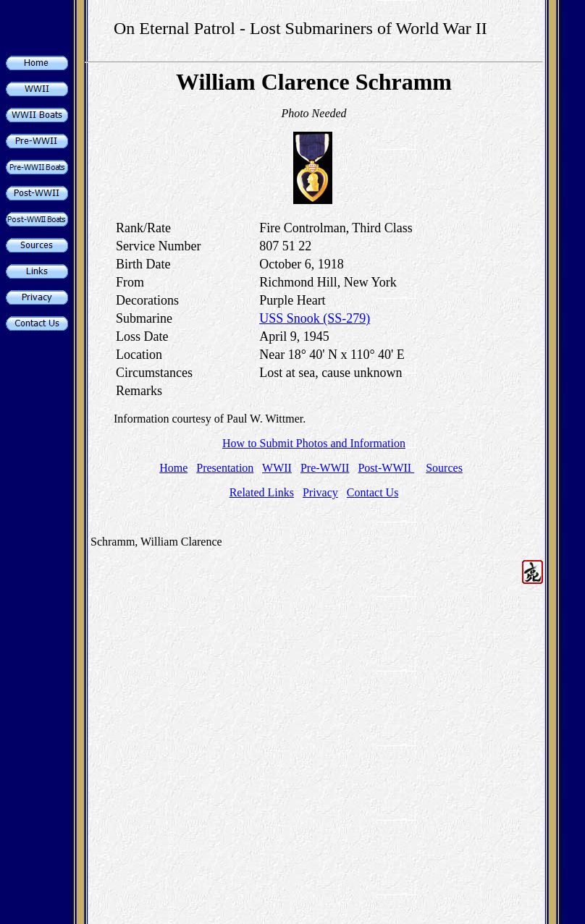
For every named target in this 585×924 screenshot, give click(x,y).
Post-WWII (386, 468)
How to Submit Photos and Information (314, 443)
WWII (277, 468)
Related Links (262, 492)
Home (173, 468)
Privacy (320, 492)
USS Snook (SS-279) (315, 318)
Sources (444, 468)
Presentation (225, 468)
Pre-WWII (325, 468)
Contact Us (373, 492)
